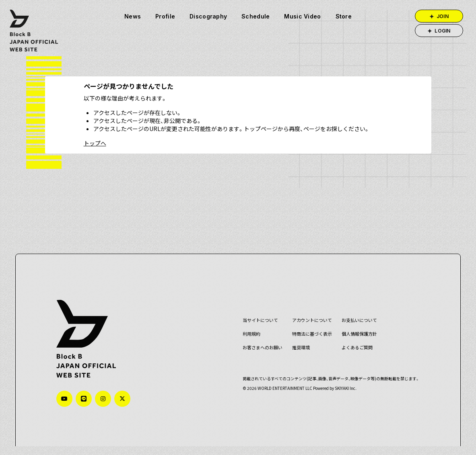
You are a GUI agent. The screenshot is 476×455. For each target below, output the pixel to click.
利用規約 (249, 325)
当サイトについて (258, 311)
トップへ (95, 143)
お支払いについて (356, 311)
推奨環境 (298, 339)
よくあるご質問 (354, 339)
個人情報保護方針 (356, 325)
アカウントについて (309, 311)
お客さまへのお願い (260, 339)
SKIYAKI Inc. (343, 379)
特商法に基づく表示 (309, 325)
